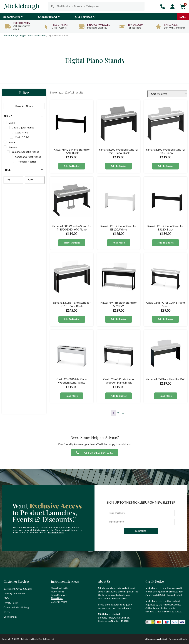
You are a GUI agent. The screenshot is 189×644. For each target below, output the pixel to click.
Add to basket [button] (72, 166)
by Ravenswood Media (166, 639)
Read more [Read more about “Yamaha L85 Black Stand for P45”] (166, 396)
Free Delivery (22, 23)
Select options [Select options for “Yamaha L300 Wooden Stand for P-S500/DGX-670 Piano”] (72, 243)
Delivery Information (14, 594)
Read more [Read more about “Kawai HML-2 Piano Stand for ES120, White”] (119, 243)
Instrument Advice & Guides (18, 589)
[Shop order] (167, 94)
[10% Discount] (122, 26)
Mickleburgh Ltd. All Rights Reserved (37, 639)
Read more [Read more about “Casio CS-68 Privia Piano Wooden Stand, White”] (72, 396)
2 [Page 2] (118, 413)
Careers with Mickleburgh (17, 607)
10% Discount (136, 25)
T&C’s (7, 612)
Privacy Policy (56, 532)
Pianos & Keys (11, 36)
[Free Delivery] (8, 26)
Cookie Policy (10, 617)
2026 (17, 639)
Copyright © (8, 639)
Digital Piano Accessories (33, 36)
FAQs (6, 598)
